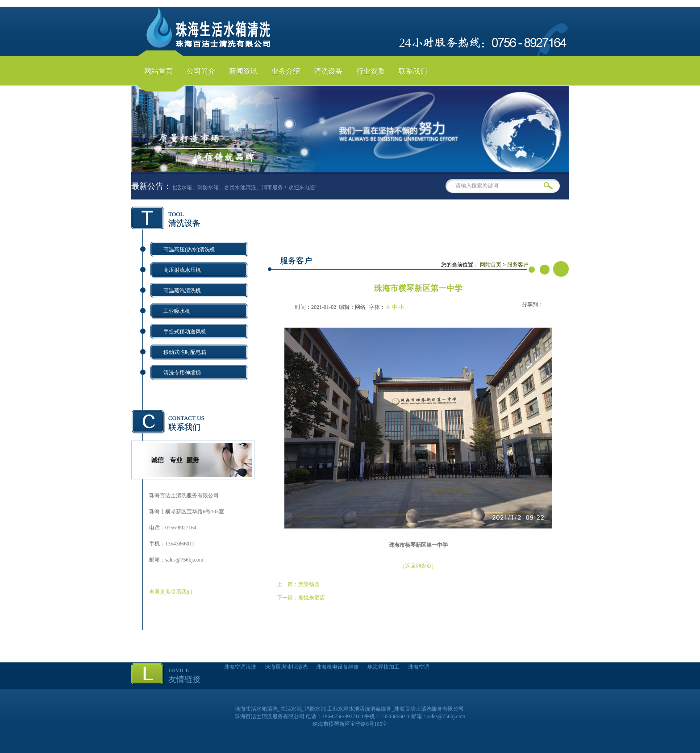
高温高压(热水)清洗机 (189, 250)
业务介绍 (286, 71)
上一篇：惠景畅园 (298, 584)
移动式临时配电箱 (185, 352)
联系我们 (413, 71)
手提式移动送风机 (185, 332)
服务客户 (518, 265)
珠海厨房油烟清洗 (286, 667)
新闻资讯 (243, 71)
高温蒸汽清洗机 (182, 291)
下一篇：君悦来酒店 (301, 598)
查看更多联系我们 (171, 592)
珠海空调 (419, 667)
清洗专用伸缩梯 (182, 373)
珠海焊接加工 (383, 667)
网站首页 (158, 71)
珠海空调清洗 (240, 667)
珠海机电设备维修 (337, 667)
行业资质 (371, 71)
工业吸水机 (177, 311)
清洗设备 (328, 71)
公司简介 (201, 71)
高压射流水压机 (182, 270)
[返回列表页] (418, 566)
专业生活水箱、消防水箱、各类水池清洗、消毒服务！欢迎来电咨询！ (244, 187)
